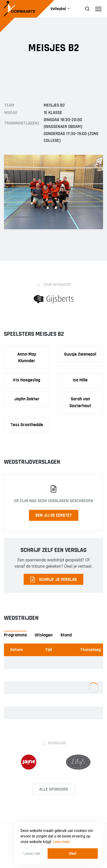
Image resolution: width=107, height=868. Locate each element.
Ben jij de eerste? (54, 515)
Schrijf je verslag (53, 580)
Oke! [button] (73, 854)
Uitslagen (44, 635)
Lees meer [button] (62, 842)
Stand (66, 635)
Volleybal (58, 9)
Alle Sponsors (54, 789)
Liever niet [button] (32, 854)
